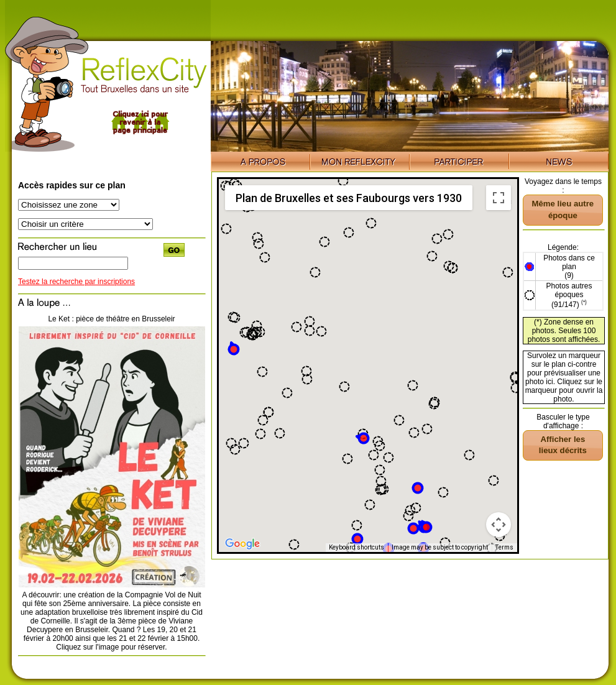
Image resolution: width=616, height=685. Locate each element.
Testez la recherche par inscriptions (76, 282)
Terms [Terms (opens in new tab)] (504, 547)
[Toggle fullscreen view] (499, 198)
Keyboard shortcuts (356, 547)
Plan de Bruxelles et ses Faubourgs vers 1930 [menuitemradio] (349, 198)
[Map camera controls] (499, 525)
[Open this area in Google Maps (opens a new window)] (242, 544)
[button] (233, 348)
